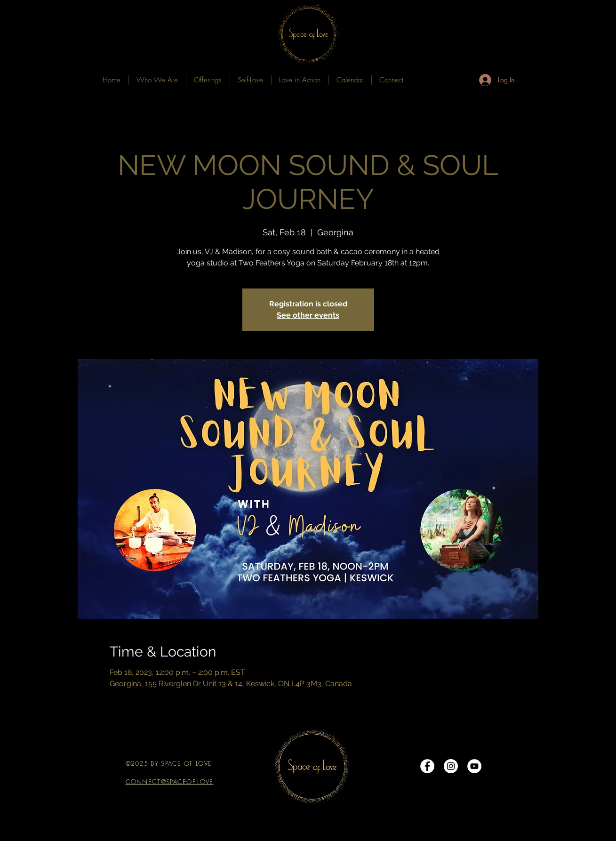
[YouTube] (474, 766)
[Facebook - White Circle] (427, 766)
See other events (308, 315)
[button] (208, 80)
